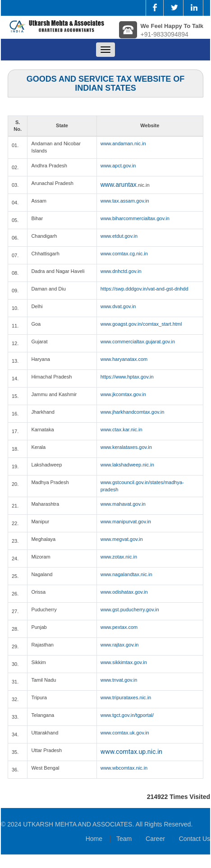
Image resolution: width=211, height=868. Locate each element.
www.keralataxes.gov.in (126, 447)
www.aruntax (119, 185)
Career (155, 839)
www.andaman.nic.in (123, 143)
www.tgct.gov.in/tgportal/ (127, 715)
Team (124, 839)
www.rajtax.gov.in (120, 645)
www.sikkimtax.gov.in (124, 662)
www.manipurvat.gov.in (126, 522)
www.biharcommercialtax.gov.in (135, 218)
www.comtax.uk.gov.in (125, 733)
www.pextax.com (119, 627)
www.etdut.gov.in (119, 236)
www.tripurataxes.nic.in (126, 697)
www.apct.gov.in (118, 166)
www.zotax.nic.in (119, 557)
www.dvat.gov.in (118, 306)
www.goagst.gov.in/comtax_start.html (141, 324)
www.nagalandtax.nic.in (126, 574)
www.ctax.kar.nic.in (122, 429)
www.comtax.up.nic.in (131, 752)
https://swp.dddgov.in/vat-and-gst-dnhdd (144, 289)
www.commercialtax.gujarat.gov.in (138, 342)
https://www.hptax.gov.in (127, 377)
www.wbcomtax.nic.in (124, 768)
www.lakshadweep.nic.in (127, 465)
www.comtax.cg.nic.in (124, 254)
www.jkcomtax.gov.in (123, 394)
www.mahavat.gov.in (123, 504)
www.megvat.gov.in (122, 539)
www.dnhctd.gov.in (121, 271)
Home (94, 839)
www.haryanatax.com (124, 359)
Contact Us (195, 839)
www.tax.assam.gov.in (125, 201)
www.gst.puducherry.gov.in (130, 609)
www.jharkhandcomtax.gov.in (133, 412)
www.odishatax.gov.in (124, 592)
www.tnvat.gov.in (119, 680)
